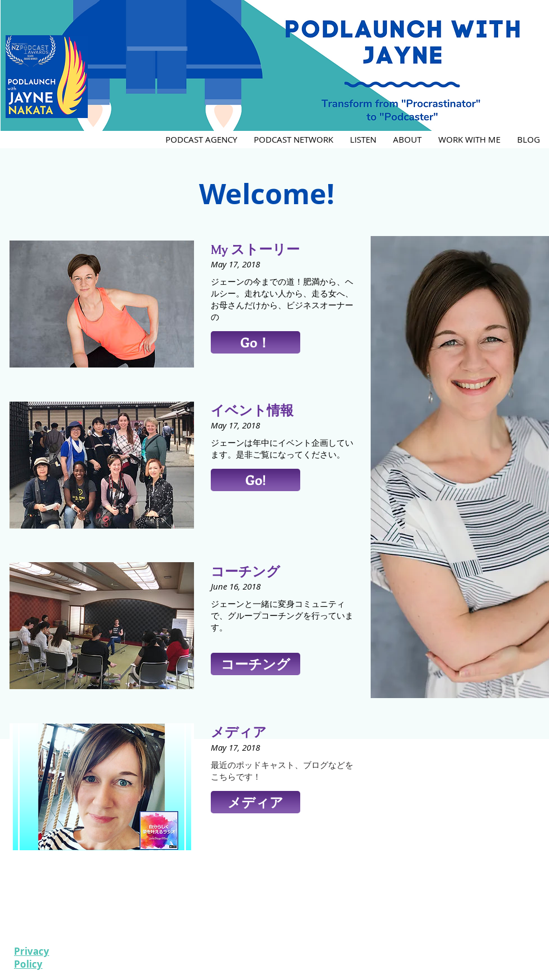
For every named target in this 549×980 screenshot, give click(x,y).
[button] (255, 342)
